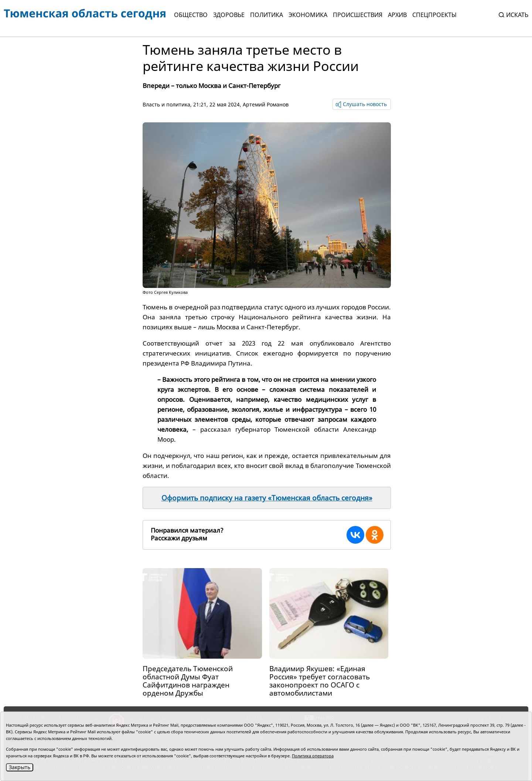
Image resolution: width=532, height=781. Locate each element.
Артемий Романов (266, 104)
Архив (397, 15)
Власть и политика (166, 104)
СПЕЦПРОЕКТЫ (434, 15)
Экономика (308, 15)
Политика (267, 15)
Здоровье (229, 15)
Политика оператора (313, 756)
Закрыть (20, 767)
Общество (191, 15)
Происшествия (358, 15)
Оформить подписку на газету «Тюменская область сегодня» (267, 498)
